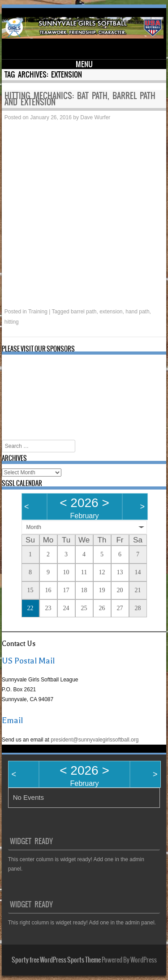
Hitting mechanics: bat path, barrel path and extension (80, 99)
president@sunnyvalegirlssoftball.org (95, 740)
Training (38, 312)
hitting (12, 322)
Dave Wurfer (95, 117)
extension (111, 312)
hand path (137, 312)
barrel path (84, 312)
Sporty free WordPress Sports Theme (56, 960)
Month (34, 527)
